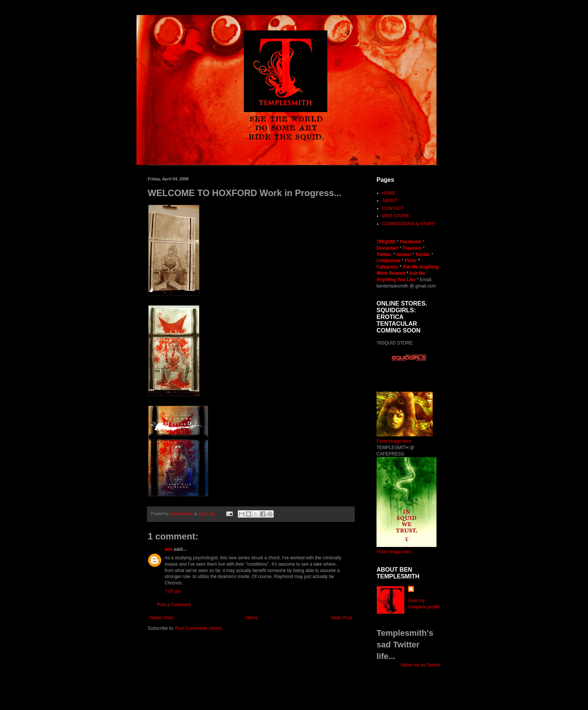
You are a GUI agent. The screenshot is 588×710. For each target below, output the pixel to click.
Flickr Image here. (394, 441)
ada (169, 549)
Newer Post (161, 618)
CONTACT (393, 208)
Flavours (412, 248)
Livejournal (388, 261)
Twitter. (385, 255)
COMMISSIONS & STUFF (408, 224)
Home (252, 618)
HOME (389, 193)
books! (404, 255)
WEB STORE (396, 216)
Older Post (341, 618)
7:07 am (173, 592)
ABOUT (390, 201)
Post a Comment (174, 605)
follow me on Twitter (420, 665)
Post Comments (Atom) (199, 628)
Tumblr (423, 255)
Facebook (411, 242)
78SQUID (387, 242)
